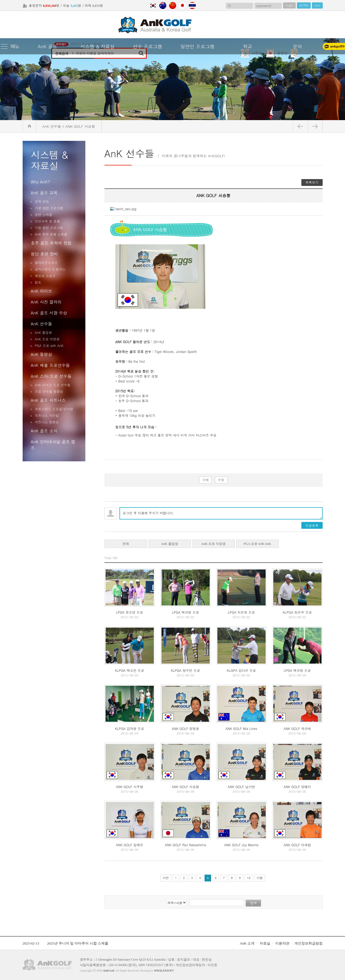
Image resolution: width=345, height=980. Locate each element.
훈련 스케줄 (44, 214)
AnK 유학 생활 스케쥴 (51, 234)
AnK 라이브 (41, 291)
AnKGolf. (109, 970)
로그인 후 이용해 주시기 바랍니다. (221, 513)
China (173, 5)
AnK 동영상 (41, 354)
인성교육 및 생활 (47, 221)
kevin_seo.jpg (123, 209)
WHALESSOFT (164, 970)
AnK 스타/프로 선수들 (51, 376)
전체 (126, 544)
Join (317, 5)
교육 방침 (42, 201)
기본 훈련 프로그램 (49, 208)
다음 (260, 878)
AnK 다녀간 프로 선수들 (53, 385)
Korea (153, 5)
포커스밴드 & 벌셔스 (50, 269)
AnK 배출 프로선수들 (50, 365)
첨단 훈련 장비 (44, 254)
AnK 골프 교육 (44, 193)
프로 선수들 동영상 (49, 391)
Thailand (192, 5)
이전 (166, 878)
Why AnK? (40, 182)
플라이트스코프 (46, 262)
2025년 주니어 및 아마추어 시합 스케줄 (78, 943)
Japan (182, 5)
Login (289, 5)
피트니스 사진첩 (47, 415)
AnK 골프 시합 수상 (49, 313)
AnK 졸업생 (43, 332)
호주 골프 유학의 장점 (51, 243)
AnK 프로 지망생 (47, 339)
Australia (163, 5)
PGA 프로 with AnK (49, 345)
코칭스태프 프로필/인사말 (54, 409)
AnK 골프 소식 (44, 431)
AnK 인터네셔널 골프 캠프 (53, 445)
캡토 (38, 282)
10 (249, 878)
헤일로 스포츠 (45, 276)
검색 (253, 903)
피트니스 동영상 (47, 422)
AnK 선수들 (41, 324)
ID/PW (304, 5)
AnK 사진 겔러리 (46, 302)
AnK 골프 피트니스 (48, 400)
